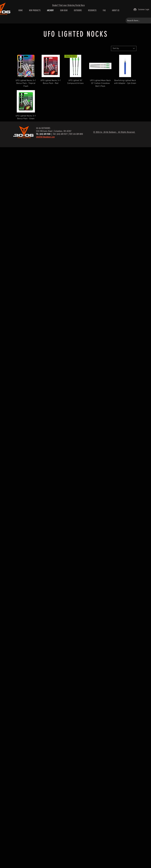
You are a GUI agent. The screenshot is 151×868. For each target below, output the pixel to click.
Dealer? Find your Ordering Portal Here (69, 5)
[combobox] (124, 48)
